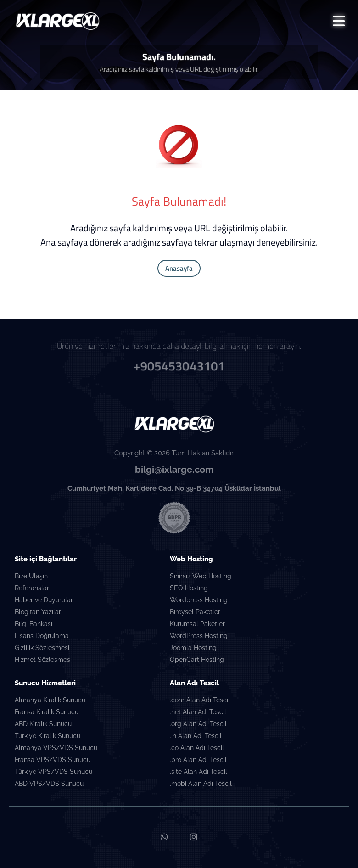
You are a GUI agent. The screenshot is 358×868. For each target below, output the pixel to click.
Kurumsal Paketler (197, 625)
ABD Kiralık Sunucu (43, 725)
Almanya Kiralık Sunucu (50, 701)
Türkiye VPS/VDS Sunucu (53, 773)
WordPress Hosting (199, 637)
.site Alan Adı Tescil (199, 773)
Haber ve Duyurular (44, 601)
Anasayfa (179, 269)
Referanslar (32, 589)
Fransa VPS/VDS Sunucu (53, 761)
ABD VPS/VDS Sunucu (49, 784)
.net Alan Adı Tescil (198, 713)
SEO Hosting (189, 589)
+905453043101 (179, 365)
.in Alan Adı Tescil (196, 737)
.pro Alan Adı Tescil (198, 761)
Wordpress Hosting (199, 601)
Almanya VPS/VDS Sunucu (56, 749)
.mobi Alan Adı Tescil (201, 784)
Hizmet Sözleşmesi (43, 661)
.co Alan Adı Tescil (197, 749)
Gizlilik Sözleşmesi (42, 649)
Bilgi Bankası (34, 625)
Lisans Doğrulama (42, 637)
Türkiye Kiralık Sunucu (48, 737)
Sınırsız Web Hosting (201, 577)
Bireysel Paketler (195, 613)
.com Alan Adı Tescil (200, 701)
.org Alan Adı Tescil (198, 725)
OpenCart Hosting (197, 661)
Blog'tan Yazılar (38, 613)
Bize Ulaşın (31, 577)
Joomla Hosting (193, 649)
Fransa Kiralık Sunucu (47, 713)
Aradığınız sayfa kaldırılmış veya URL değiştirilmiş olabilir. (179, 70)
